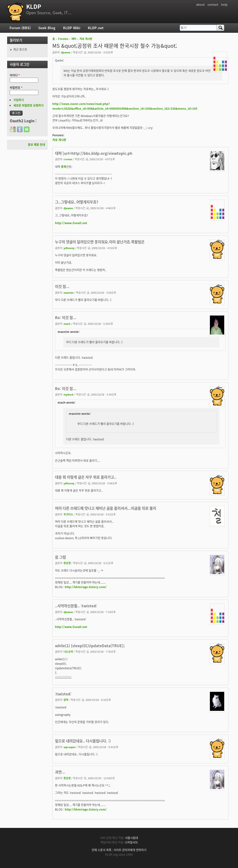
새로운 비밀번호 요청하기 (28, 105)
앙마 (66, 700)
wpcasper (70, 747)
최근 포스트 (20, 49)
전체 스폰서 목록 (102, 850)
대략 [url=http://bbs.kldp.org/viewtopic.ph (94, 153)
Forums (63, 39)
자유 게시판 (86, 39)
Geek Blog (47, 28)
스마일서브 (131, 842)
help (224, 5)
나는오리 (68, 651)
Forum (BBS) (20, 28)
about (200, 5)
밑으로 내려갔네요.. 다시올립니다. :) (83, 741)
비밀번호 (16, 88)
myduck (69, 394)
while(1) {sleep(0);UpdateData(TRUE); (90, 646)
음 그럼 (60, 557)
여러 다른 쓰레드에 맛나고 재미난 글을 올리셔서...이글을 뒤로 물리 (106, 508)
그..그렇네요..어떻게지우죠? (77, 202)
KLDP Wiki (72, 28)
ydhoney (69, 248)
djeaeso (66, 52)
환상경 (67, 563)
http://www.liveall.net (71, 223)
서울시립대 (131, 838)
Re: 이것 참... (66, 318)
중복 (64, 167)
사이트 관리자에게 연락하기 (130, 850)
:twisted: (63, 694)
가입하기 (19, 100)
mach (67, 324)
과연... (60, 772)
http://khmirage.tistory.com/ (86, 587)
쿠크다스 (68, 514)
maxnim (69, 292)
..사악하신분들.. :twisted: (76, 606)
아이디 (15, 75)
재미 (74, 39)
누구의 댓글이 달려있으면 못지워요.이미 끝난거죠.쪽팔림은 (100, 242)
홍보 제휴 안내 (36, 145)
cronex (68, 159)
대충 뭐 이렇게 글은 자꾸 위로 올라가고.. (86, 477)
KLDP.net (96, 28)
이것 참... (62, 286)
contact (213, 5)
